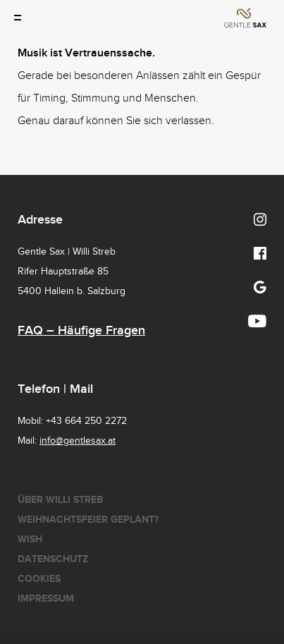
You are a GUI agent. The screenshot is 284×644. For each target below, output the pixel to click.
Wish (30, 539)
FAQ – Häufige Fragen (81, 330)
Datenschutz (53, 559)
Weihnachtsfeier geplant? (88, 520)
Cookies (39, 579)
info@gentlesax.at (78, 441)
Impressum (46, 599)
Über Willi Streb (60, 500)
